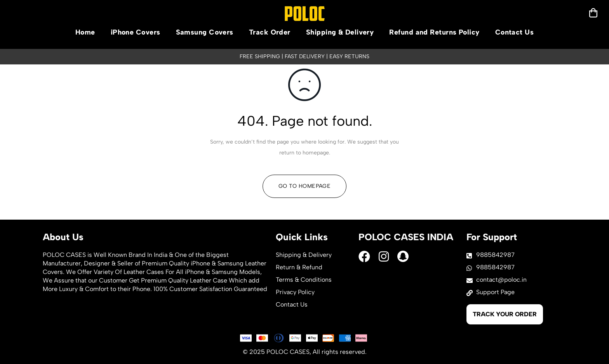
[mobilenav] (593, 13)
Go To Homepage (304, 186)
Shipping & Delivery (340, 32)
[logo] (305, 14)
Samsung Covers (205, 32)
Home (85, 32)
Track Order (270, 32)
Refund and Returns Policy (434, 32)
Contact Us (515, 32)
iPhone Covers (136, 32)
